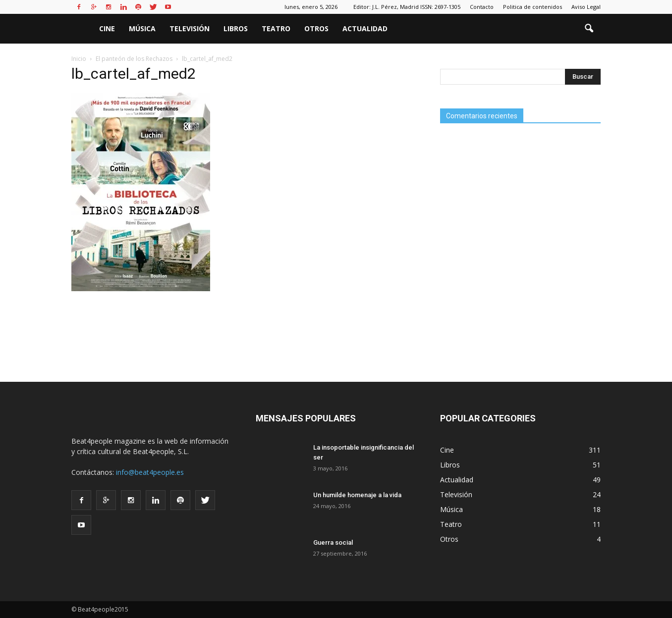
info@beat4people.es (150, 472)
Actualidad (365, 28)
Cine (107, 28)
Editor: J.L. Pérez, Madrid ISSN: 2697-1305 (407, 7)
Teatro (276, 28)
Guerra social (333, 542)
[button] (589, 29)
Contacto (482, 7)
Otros (316, 28)
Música (142, 28)
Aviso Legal (586, 7)
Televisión (190, 28)
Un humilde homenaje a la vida (357, 495)
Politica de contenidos (532, 7)
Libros (236, 28)
